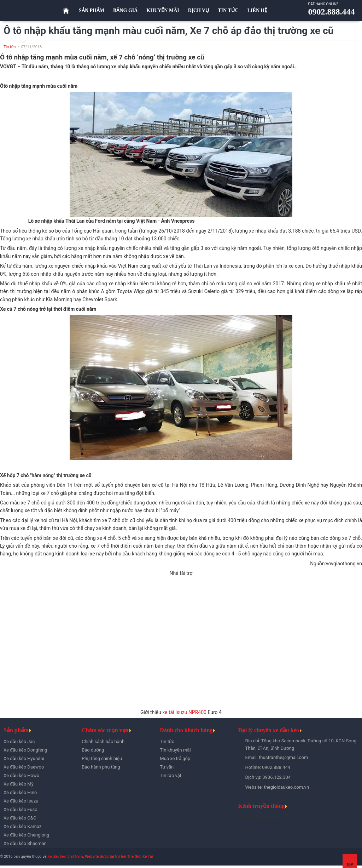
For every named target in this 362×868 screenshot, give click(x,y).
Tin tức (10, 47)
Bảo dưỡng (93, 750)
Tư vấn (167, 767)
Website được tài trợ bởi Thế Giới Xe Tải (119, 856)
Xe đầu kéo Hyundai (24, 758)
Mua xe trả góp (175, 758)
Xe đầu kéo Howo (21, 775)
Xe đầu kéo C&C (20, 818)
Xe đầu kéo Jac (19, 741)
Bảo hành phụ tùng (101, 767)
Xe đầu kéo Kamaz (22, 826)
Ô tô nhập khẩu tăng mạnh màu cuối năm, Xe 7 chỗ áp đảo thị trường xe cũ (168, 31)
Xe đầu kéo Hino (20, 792)
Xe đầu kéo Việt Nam (65, 856)
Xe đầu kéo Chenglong (26, 835)
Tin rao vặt (171, 775)
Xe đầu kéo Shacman (25, 843)
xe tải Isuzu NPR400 (184, 712)
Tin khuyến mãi (175, 750)
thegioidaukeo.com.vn (286, 787)
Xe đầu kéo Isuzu (21, 801)
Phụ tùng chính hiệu (102, 758)
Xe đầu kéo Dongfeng (25, 750)
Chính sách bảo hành (103, 741)
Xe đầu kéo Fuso (21, 809)
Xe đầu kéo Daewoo (24, 767)
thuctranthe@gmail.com (283, 757)
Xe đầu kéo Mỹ (19, 784)
